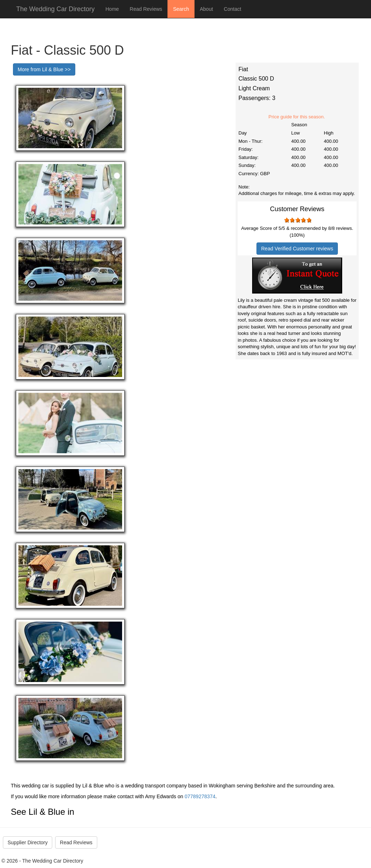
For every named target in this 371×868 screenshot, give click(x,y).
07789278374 (200, 796)
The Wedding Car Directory (55, 9)
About (207, 9)
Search (181, 9)
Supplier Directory (28, 842)
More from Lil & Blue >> (44, 69)
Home (112, 9)
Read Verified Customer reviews (297, 249)
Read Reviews (146, 9)
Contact (232, 9)
